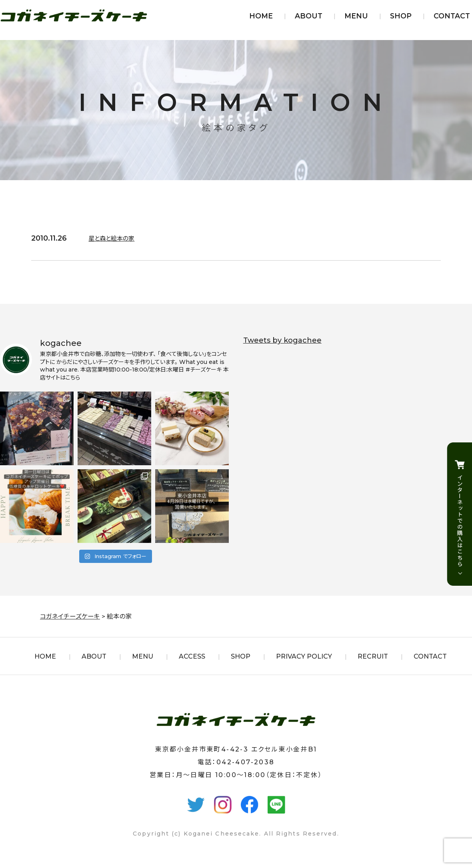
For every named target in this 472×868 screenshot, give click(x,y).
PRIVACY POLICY (304, 656)
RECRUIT (373, 656)
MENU (356, 16)
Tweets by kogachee (282, 340)
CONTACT (452, 16)
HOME (261, 16)
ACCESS (192, 656)
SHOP (401, 16)
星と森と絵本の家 (116, 238)
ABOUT (309, 16)
